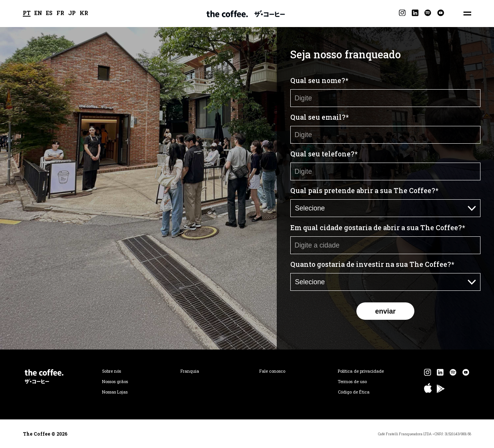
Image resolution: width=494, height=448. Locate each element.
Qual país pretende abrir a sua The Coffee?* (364, 191)
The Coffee (246, 14)
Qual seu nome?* (319, 81)
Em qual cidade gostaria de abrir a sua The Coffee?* (378, 228)
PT (27, 14)
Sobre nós (112, 371)
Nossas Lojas (115, 392)
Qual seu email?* (319, 117)
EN (38, 14)
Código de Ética (354, 392)
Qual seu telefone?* (324, 154)
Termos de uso (352, 382)
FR (60, 14)
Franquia (190, 371)
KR (84, 14)
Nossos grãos (115, 382)
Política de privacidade (361, 371)
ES (49, 14)
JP (72, 14)
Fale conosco (272, 371)
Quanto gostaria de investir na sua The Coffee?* (372, 264)
